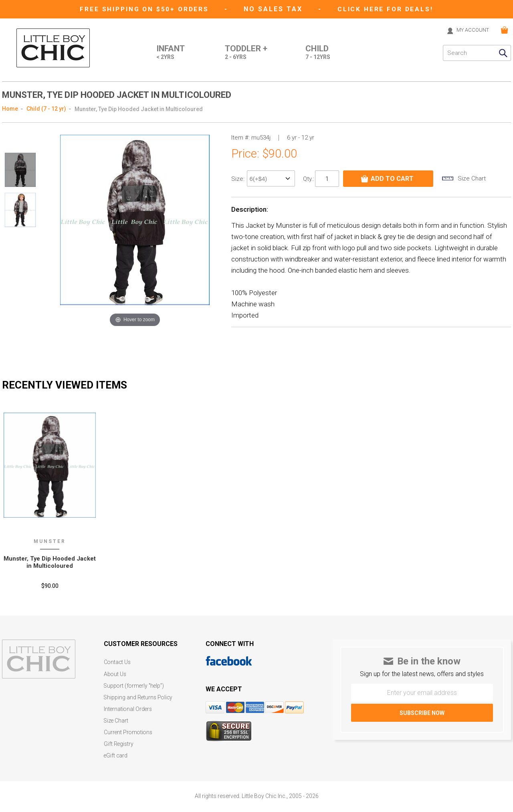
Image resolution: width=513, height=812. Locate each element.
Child (318, 53)
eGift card (116, 751)
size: (239, 178)
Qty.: (309, 178)
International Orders (129, 706)
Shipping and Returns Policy (139, 695)
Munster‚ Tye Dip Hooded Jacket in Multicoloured (50, 561)
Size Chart (116, 717)
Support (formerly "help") (135, 683)
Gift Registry (119, 740)
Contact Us (118, 661)
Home (10, 108)
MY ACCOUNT (470, 30)
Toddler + (244, 53)
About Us (115, 672)
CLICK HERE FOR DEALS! (388, 9)
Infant (166, 53)
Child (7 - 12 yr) (46, 108)
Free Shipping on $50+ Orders (145, 9)
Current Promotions (129, 728)
